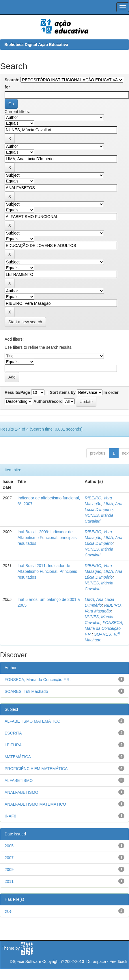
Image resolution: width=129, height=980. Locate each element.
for (7, 87)
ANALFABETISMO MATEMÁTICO (35, 804)
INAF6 (10, 816)
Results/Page (17, 392)
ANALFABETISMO (22, 792)
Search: (12, 80)
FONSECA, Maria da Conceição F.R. (104, 628)
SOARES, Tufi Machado (26, 691)
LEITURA (13, 745)
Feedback (118, 961)
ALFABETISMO (19, 780)
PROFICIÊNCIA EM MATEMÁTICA (36, 769)
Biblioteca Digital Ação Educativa (36, 45)
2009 (9, 870)
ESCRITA (13, 733)
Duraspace (96, 961)
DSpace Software (26, 961)
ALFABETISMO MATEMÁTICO (32, 721)
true (8, 911)
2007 (9, 858)
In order (111, 392)
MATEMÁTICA (18, 757)
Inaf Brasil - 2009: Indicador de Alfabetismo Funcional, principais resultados (47, 538)
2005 (9, 846)
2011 (9, 881)
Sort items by (63, 392)
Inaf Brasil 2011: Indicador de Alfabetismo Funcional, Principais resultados (47, 571)
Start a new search (25, 322)
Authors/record (48, 401)
